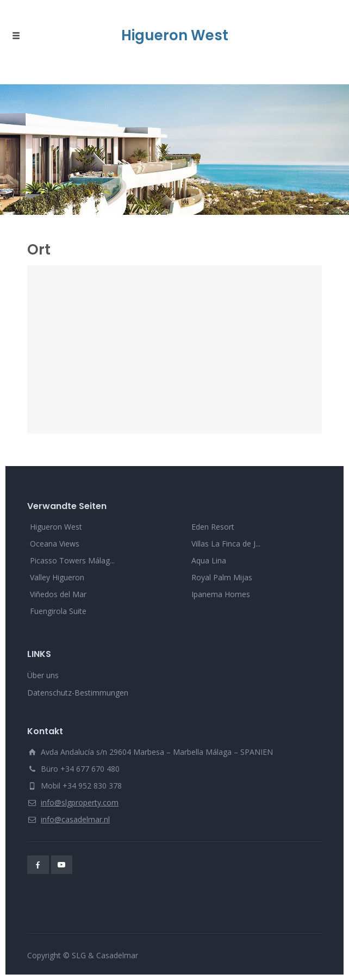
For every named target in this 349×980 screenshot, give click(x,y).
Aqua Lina (209, 560)
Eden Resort (213, 527)
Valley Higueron (57, 577)
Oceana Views (55, 544)
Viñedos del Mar (58, 594)
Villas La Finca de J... (226, 544)
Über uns (43, 675)
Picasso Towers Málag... (72, 560)
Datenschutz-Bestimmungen (78, 693)
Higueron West (56, 527)
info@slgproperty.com (80, 802)
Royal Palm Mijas (222, 577)
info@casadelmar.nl (75, 819)
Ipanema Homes (221, 594)
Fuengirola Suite (58, 611)
